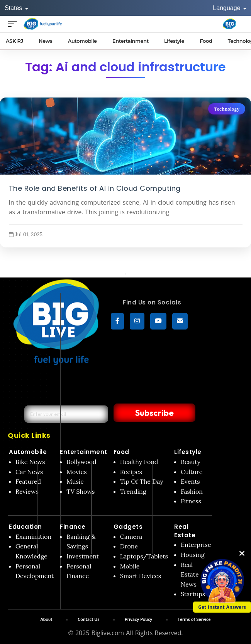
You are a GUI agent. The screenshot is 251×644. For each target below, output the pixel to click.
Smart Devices (141, 576)
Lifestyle (188, 452)
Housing (193, 555)
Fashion (192, 491)
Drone (129, 546)
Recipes (131, 472)
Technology (227, 109)
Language (230, 8)
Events (190, 481)
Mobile (130, 566)
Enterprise (196, 545)
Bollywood (81, 462)
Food (121, 452)
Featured (28, 481)
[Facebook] (117, 321)
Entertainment (84, 452)
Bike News (30, 462)
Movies (77, 472)
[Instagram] (137, 321)
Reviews (27, 491)
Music (75, 481)
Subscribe (153, 413)
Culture (192, 472)
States (16, 8)
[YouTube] (158, 321)
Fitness (191, 501)
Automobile (28, 452)
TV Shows (81, 491)
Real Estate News (190, 574)
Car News (29, 472)
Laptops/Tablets (144, 556)
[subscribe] (180, 321)
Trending (133, 491)
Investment (83, 556)
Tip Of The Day (142, 481)
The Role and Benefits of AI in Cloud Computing (95, 188)
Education (25, 527)
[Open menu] (14, 24)
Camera (131, 536)
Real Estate (185, 531)
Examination (33, 536)
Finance (73, 527)
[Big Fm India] (229, 24)
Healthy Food (139, 462)
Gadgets (128, 527)
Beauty (191, 462)
